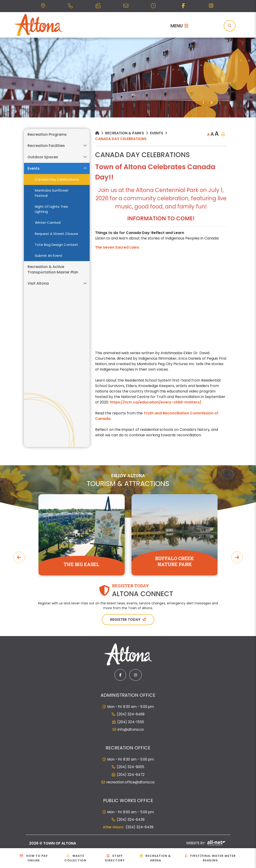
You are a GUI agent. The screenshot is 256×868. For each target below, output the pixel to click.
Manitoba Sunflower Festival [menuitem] (52, 193)
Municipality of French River (38, 25)
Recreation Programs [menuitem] (47, 134)
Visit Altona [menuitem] (38, 283)
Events (157, 133)
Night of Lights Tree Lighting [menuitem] (51, 209)
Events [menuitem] (34, 168)
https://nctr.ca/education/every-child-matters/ (156, 402)
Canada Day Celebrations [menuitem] (57, 179)
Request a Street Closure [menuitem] (56, 234)
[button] (85, 146)
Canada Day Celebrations (121, 139)
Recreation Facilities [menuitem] (46, 146)
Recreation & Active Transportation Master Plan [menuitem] (53, 269)
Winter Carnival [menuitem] (48, 222)
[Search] (230, 26)
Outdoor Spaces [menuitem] (43, 157)
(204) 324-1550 (131, 722)
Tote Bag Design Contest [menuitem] (56, 245)
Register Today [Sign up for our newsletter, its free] (125, 620)
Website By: (206, 843)
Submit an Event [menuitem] (49, 256)
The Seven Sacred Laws (117, 247)
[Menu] (179, 26)
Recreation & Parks (125, 133)
